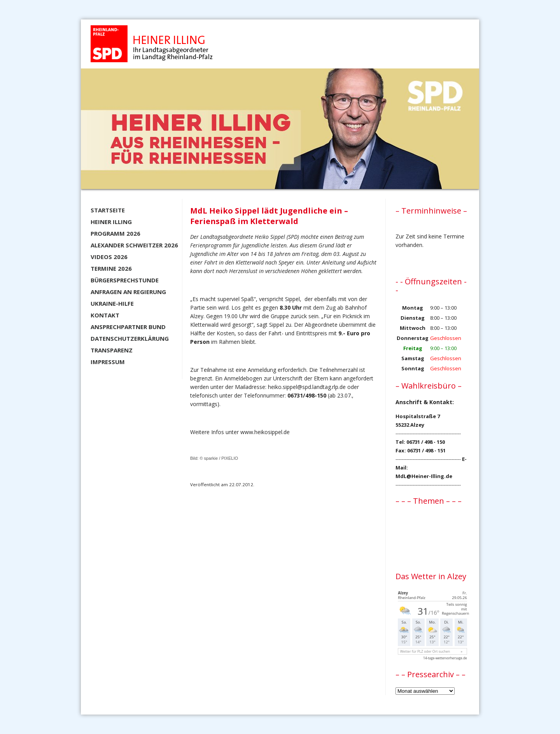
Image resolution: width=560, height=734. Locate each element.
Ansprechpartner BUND (128, 327)
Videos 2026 (109, 257)
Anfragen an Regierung (128, 292)
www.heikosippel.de (265, 432)
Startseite (108, 210)
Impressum (108, 362)
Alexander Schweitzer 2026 (134, 245)
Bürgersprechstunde (125, 280)
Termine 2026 (111, 268)
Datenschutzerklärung (130, 338)
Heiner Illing (111, 222)
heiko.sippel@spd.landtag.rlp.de (307, 387)
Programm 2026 (115, 233)
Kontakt (105, 315)
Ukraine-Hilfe (112, 303)
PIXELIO (230, 458)
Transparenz (112, 350)
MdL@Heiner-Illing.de (424, 476)
